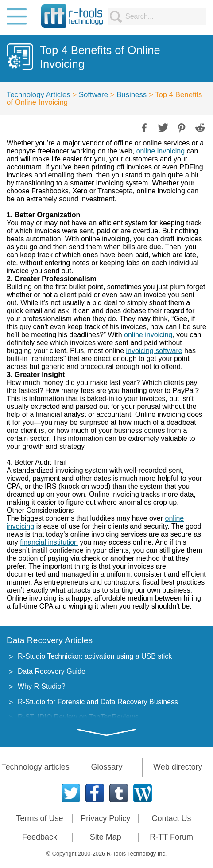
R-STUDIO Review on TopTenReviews (78, 717)
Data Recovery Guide (52, 671)
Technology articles (36, 767)
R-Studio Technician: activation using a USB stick (95, 656)
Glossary (106, 767)
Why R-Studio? (42, 686)
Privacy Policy (105, 818)
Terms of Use (39, 818)
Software (93, 95)
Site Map (106, 837)
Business (132, 95)
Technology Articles (39, 95)
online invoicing (161, 151)
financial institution (49, 542)
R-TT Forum (171, 837)
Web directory (178, 767)
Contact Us (172, 818)
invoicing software (154, 351)
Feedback (40, 837)
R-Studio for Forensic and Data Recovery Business (98, 702)
